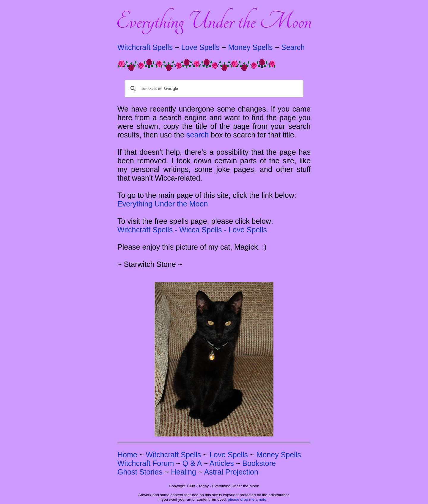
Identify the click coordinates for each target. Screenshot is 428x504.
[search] (213, 89)
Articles (222, 463)
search (198, 135)
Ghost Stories (140, 472)
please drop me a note (247, 499)
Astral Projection (231, 472)
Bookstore (259, 463)
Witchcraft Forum (146, 463)
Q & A (192, 463)
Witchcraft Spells (145, 47)
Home (127, 455)
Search (293, 47)
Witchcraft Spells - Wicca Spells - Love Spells (192, 230)
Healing (184, 472)
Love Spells (200, 47)
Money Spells (250, 47)
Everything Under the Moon (163, 204)
